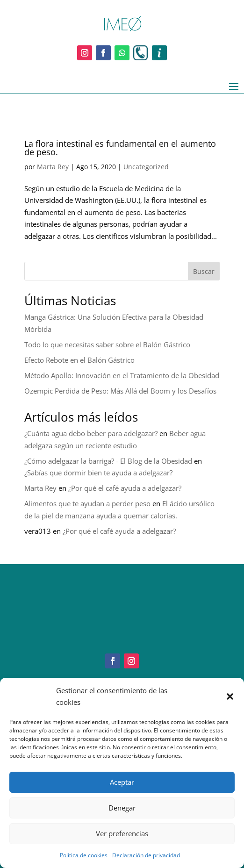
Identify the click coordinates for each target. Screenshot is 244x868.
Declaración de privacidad (146, 855)
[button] (230, 696)
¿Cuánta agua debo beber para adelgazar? (91, 433)
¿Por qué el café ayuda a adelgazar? (125, 488)
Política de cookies (84, 855)
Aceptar (122, 782)
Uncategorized (146, 167)
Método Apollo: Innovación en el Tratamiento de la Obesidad (122, 375)
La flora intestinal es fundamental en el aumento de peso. (120, 148)
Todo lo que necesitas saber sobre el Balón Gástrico (107, 344)
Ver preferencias (122, 833)
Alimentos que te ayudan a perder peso (87, 503)
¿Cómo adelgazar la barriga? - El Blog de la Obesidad (108, 461)
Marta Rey (53, 167)
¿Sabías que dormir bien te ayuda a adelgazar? (98, 473)
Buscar (204, 271)
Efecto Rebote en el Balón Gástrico (79, 360)
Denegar (122, 808)
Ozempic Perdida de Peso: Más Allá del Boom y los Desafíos (120, 391)
